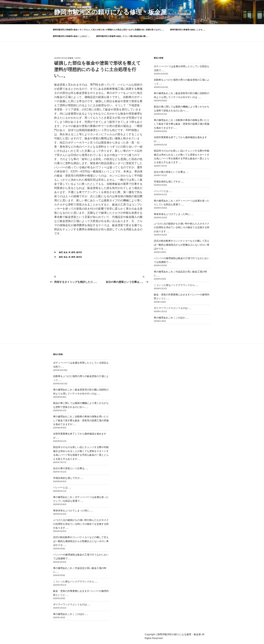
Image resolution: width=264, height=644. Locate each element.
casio (78, 58)
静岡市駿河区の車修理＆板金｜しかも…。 (188, 30)
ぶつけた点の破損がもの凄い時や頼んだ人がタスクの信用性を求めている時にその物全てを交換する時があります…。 (182, 227)
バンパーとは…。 (163, 191)
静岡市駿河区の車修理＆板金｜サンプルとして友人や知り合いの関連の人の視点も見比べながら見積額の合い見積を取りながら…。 (109, 30)
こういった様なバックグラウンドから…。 (177, 285)
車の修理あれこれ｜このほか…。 (172, 318)
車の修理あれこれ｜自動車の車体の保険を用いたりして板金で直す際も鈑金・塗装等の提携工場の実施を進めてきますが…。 (182, 124)
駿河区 (79, 252)
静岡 (73, 252)
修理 (61, 252)
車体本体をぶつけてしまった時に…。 (174, 214)
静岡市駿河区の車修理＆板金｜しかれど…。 (72, 36)
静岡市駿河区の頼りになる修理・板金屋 (110, 12)
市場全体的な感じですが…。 (170, 182)
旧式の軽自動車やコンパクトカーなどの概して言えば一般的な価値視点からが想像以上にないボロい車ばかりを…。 (182, 245)
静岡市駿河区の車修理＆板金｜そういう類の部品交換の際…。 (123, 36)
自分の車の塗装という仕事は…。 (172, 172)
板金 (66, 252)
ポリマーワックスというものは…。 (173, 308)
